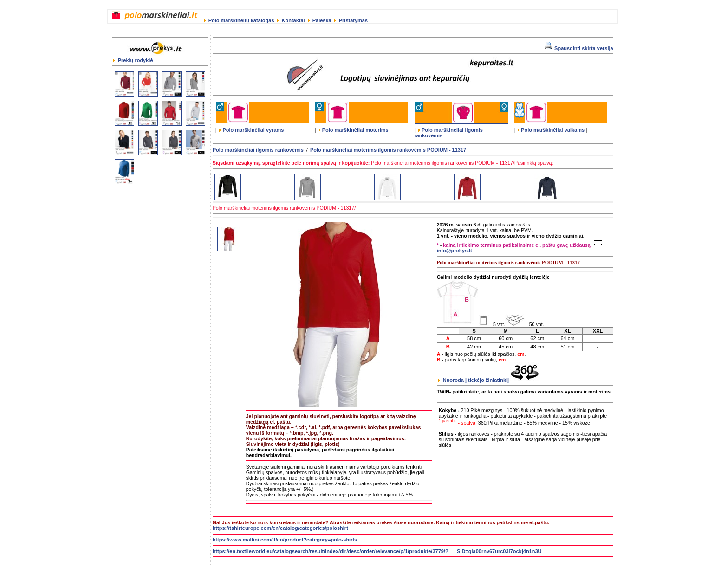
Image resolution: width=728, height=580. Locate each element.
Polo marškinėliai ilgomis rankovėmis (258, 150)
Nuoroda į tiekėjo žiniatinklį (489, 380)
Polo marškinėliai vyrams (251, 130)
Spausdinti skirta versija (579, 48)
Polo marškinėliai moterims (354, 130)
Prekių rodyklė (133, 60)
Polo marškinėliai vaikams (551, 130)
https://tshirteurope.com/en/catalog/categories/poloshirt (280, 528)
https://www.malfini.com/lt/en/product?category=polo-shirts (285, 540)
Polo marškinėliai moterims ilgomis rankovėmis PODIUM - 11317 (388, 150)
